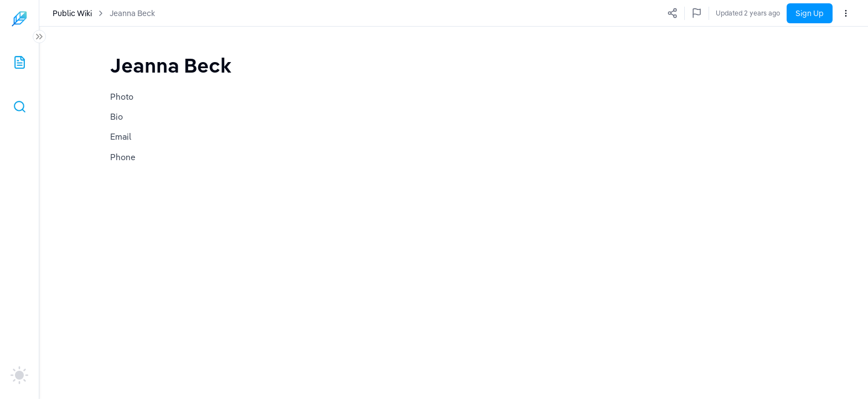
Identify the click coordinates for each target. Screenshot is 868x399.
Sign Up (810, 13)
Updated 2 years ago (748, 13)
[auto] (19, 375)
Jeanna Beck (132, 13)
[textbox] (171, 65)
